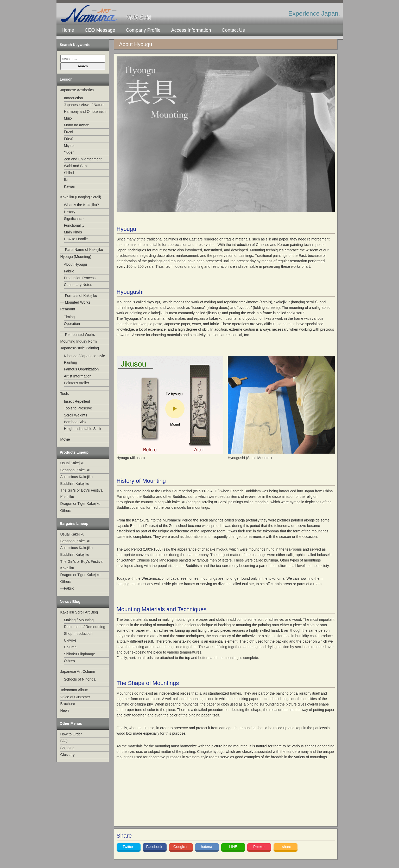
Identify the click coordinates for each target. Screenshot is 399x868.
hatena (207, 847)
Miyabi (69, 146)
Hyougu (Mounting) (76, 257)
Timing (69, 317)
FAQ (64, 741)
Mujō (68, 118)
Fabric (69, 271)
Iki (66, 180)
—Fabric (67, 588)
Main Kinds (73, 232)
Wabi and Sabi (76, 166)
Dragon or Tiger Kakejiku (80, 504)
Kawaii (69, 186)
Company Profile (143, 30)
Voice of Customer (75, 697)
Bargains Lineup (74, 524)
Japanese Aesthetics (77, 90)
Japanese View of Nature (84, 105)
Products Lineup (74, 452)
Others (66, 511)
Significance (74, 219)
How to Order (71, 734)
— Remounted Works (78, 335)
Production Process (80, 278)
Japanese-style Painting (80, 348)
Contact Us (233, 30)
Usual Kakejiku (72, 463)
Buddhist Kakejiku (75, 484)
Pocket (259, 847)
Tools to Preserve (78, 408)
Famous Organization (81, 369)
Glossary (68, 755)
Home (68, 30)
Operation (72, 324)
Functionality (74, 225)
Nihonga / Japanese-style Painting (85, 359)
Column (70, 647)
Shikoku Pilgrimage (80, 654)
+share (285, 847)
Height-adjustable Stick (83, 429)
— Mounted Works (75, 302)
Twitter (128, 847)
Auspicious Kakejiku (77, 477)
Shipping (68, 748)
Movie (65, 439)
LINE (233, 847)
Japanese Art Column (78, 671)
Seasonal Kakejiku (75, 470)
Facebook (154, 847)
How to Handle (76, 239)
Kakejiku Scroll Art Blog (79, 612)
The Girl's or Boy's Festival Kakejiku (82, 494)
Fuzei (68, 132)
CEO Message (100, 30)
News (65, 710)
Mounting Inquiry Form (79, 341)
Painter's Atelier (77, 383)
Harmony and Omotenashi (85, 112)
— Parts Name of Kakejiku (82, 250)
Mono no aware (77, 125)
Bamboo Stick (75, 422)
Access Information (191, 30)
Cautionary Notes (78, 285)
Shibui (69, 173)
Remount (68, 309)
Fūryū (69, 139)
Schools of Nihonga (80, 679)
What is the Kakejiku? (82, 205)
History (70, 212)
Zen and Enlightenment (83, 159)
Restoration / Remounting (85, 627)
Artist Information (78, 376)
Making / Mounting (79, 620)
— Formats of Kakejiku (79, 296)
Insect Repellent (77, 401)
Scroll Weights (76, 415)
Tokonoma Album (74, 690)
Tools (65, 394)
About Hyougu (76, 264)
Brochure (68, 704)
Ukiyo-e (70, 640)
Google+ (181, 847)
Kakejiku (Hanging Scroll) (81, 197)
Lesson (66, 79)
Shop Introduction (78, 634)
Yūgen (69, 152)
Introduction (74, 98)
